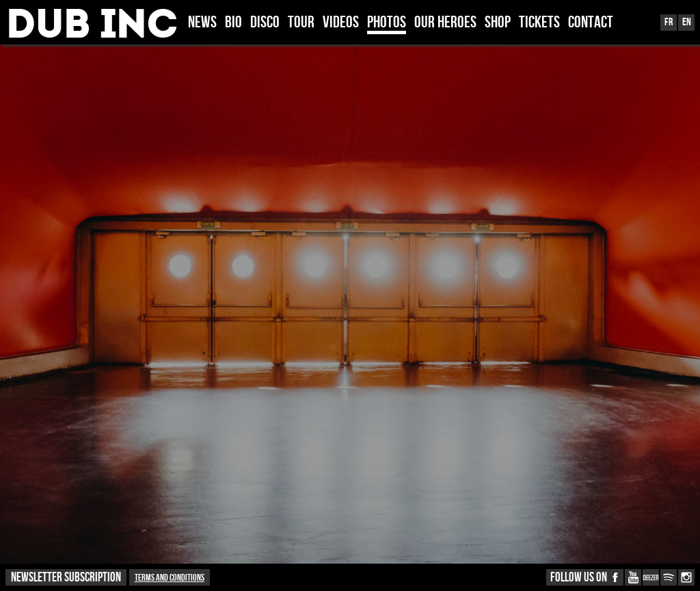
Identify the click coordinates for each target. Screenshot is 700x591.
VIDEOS (341, 23)
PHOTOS (387, 23)
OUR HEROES (445, 23)
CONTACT (591, 23)
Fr (669, 22)
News (202, 23)
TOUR (301, 23)
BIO (233, 23)
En (687, 22)
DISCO (265, 23)
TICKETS (539, 23)
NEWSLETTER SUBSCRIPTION (66, 578)
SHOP (498, 23)
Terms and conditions (170, 578)
